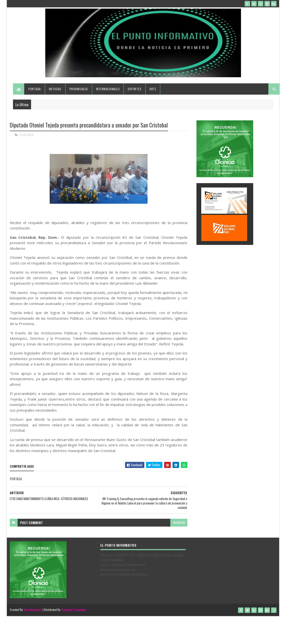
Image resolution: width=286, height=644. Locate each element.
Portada (35, 89)
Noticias (55, 89)
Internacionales (108, 89)
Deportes (135, 89)
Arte (153, 89)
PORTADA (26, 135)
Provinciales (79, 89)
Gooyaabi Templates (74, 610)
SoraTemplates (33, 610)
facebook (179, 523)
